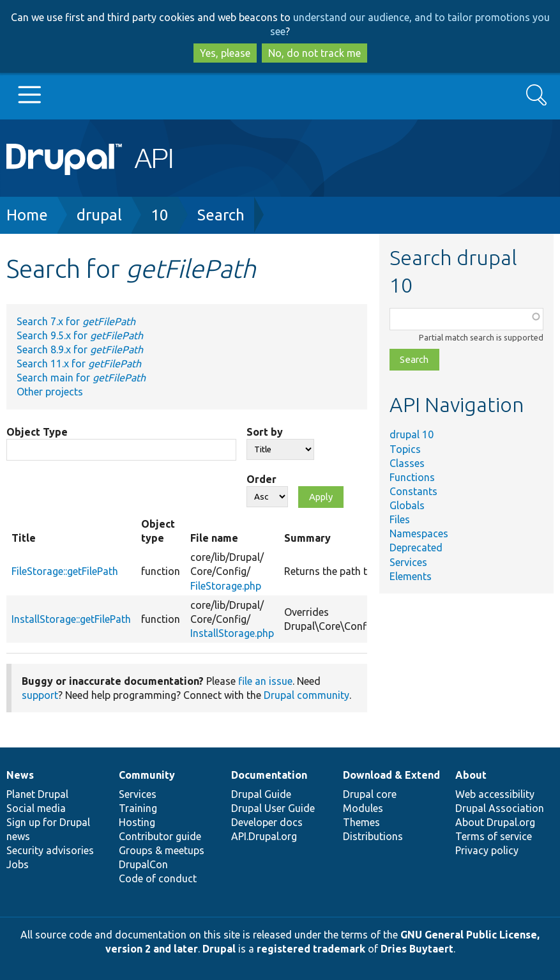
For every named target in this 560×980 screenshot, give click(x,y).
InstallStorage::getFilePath (71, 619)
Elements (411, 576)
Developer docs (267, 822)
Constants (413, 491)
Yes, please (225, 53)
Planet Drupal (37, 794)
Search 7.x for (76, 321)
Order (261, 479)
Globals (407, 505)
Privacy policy (487, 850)
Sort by (265, 432)
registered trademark (311, 949)
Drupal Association (500, 808)
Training (138, 808)
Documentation (269, 775)
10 (160, 215)
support (40, 695)
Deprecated (416, 547)
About (471, 775)
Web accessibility (495, 794)
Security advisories (50, 850)
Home (27, 215)
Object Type (37, 432)
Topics (405, 449)
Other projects (50, 392)
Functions (412, 477)
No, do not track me (314, 53)
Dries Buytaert (417, 949)
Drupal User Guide (273, 808)
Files (400, 519)
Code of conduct (158, 878)
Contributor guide (160, 836)
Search (221, 215)
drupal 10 (412, 434)
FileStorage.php (226, 586)
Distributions (373, 836)
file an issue (265, 681)
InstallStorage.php (232, 633)
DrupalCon (143, 864)
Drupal (219, 949)
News (20, 775)
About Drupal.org (495, 822)
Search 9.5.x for (80, 335)
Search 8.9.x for (80, 349)
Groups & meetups (162, 850)
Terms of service (494, 836)
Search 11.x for (79, 364)
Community (147, 775)
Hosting (137, 822)
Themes (361, 822)
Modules (363, 808)
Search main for (81, 378)
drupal (99, 215)
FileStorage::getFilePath (65, 571)
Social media (36, 808)
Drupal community (306, 695)
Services (408, 562)
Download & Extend (391, 775)
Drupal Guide (261, 794)
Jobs (18, 864)
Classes (407, 463)
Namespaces (419, 533)
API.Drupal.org (264, 836)
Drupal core (370, 794)
